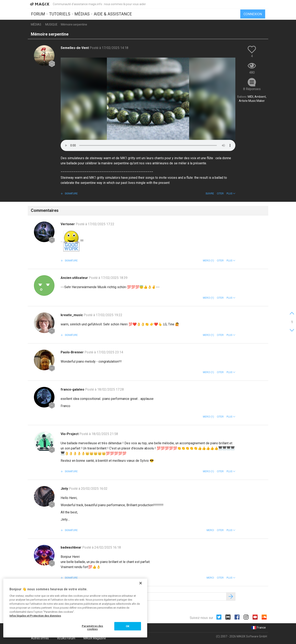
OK (128, 626)
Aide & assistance (113, 14)
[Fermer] (141, 583)
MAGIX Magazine (95, 638)
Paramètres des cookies (92, 628)
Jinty (65, 489)
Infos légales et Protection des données (35, 616)
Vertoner (68, 224)
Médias (82, 14)
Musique (51, 24)
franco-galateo (73, 389)
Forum (38, 14)
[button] (231, 194)
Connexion (253, 14)
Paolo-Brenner (73, 352)
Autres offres (40, 638)
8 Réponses (252, 89)
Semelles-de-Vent (75, 48)
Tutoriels (60, 14)
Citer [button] (220, 194)
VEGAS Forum (66, 638)
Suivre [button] (210, 194)
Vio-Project (70, 434)
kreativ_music (72, 315)
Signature (71, 194)
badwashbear (71, 547)
